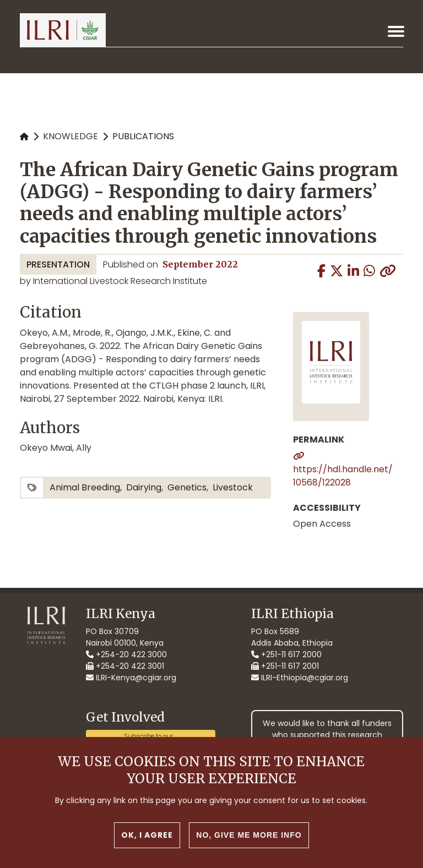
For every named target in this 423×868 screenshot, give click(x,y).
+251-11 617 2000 (286, 654)
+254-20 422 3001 (125, 666)
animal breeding (85, 487)
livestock (233, 487)
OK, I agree (147, 835)
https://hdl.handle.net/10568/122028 (343, 476)
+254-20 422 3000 (126, 654)
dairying (144, 487)
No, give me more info (249, 835)
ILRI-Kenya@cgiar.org (131, 678)
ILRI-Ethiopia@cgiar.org (300, 678)
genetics (187, 487)
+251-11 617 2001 (285, 666)
